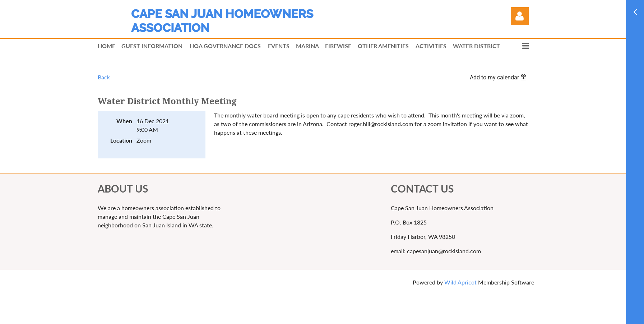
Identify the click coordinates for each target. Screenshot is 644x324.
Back (104, 77)
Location (121, 140)
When (124, 121)
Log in (520, 16)
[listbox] (499, 77)
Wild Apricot (460, 282)
